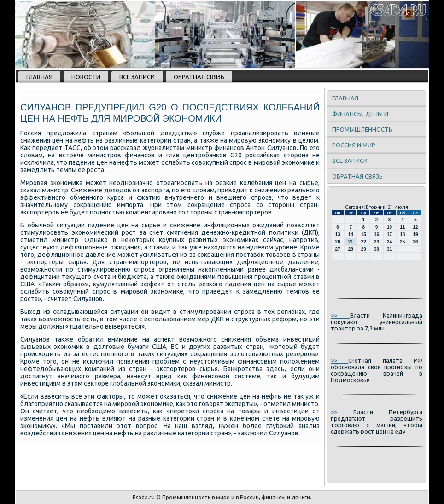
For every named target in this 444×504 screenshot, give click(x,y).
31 (389, 249)
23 (377, 242)
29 (364, 249)
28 (351, 249)
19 (415, 235)
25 (402, 242)
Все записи (137, 77)
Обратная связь (199, 77)
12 (415, 227)
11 (402, 227)
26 (415, 242)
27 (338, 249)
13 (338, 235)
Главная (39, 77)
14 (351, 235)
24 (389, 242)
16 (377, 235)
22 (364, 242)
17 (389, 235)
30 (377, 249)
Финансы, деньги (360, 114)
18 (402, 235)
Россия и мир (354, 145)
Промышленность (362, 129)
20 (338, 242)
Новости (86, 77)
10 (389, 227)
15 (364, 235)
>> (340, 315)
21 (351, 242)
